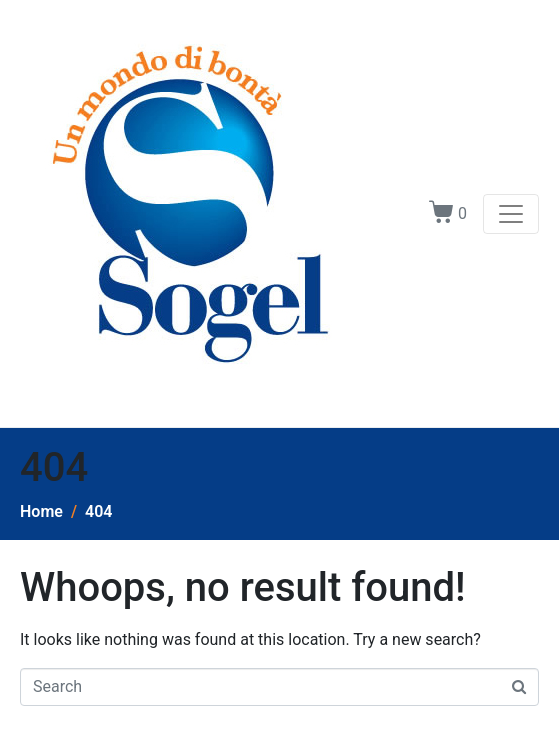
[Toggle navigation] (511, 214)
